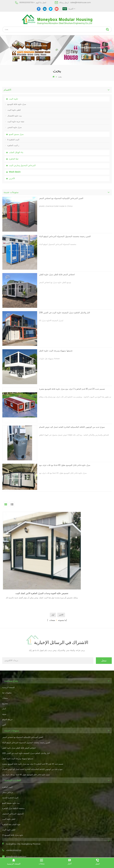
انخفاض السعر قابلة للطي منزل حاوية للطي (57, 275)
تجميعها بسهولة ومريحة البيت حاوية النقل (56, 351)
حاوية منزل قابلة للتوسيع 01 (13, 808)
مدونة (4, 688)
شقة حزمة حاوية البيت (15, 122)
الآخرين (12, 179)
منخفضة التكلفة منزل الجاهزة (13, 782)
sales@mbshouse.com (81, 3)
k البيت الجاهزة (12, 140)
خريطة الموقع (7, 693)
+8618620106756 (27, 3)
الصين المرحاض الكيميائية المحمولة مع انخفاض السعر (61, 198)
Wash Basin (15, 172)
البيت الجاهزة (7, 760)
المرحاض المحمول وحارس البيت (22, 166)
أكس (4, 698)
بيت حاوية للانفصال (14, 116)
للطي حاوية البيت (13, 110)
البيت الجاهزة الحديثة (10, 771)
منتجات (5, 672)
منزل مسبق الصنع (16, 134)
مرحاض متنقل (8, 766)
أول (53, 588)
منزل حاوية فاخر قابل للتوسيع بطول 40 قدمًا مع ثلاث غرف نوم (65, 465)
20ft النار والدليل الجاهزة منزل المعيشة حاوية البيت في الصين (64, 313)
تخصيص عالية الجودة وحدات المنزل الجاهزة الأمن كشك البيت (30, 567)
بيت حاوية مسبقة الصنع (11, 776)
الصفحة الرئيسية (8, 661)
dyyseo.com (103, 854)
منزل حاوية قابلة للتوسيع (16, 104)
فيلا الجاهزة (14, 159)
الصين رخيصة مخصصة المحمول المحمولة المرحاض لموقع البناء (65, 237)
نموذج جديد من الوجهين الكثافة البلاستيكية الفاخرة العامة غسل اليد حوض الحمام (72, 427)
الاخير (61, 588)
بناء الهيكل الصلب (16, 152)
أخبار (4, 682)
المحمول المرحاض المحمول (13, 787)
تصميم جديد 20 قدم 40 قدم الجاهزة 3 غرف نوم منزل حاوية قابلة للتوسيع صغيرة (72, 389)
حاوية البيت (14, 99)
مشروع (5, 677)
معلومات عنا (7, 666)
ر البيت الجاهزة (12, 146)
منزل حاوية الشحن (13, 127)
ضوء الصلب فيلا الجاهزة (11, 798)
